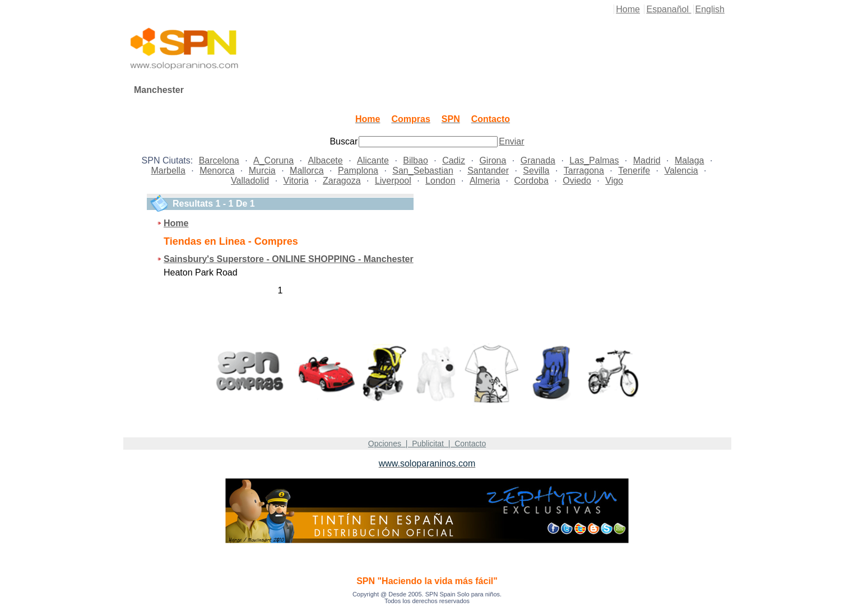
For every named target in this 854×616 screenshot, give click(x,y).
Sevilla (536, 171)
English (710, 9)
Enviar (511, 141)
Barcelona (219, 160)
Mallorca (307, 171)
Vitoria (296, 181)
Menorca (217, 171)
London (440, 181)
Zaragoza (342, 181)
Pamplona (358, 171)
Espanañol (669, 9)
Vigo (614, 181)
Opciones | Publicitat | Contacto (427, 444)
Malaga (689, 160)
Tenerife (634, 171)
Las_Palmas (594, 160)
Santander (488, 171)
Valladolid (250, 181)
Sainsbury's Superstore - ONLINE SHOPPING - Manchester (289, 259)
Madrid (647, 160)
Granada (538, 160)
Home (628, 9)
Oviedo (577, 181)
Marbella (168, 171)
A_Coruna (273, 160)
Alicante (373, 160)
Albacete (325, 160)
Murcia (262, 171)
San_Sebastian (423, 171)
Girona (493, 160)
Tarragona (584, 171)
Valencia (681, 171)
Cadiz (454, 160)
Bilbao (415, 160)
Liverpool (393, 181)
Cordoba (531, 181)
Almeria (485, 181)
